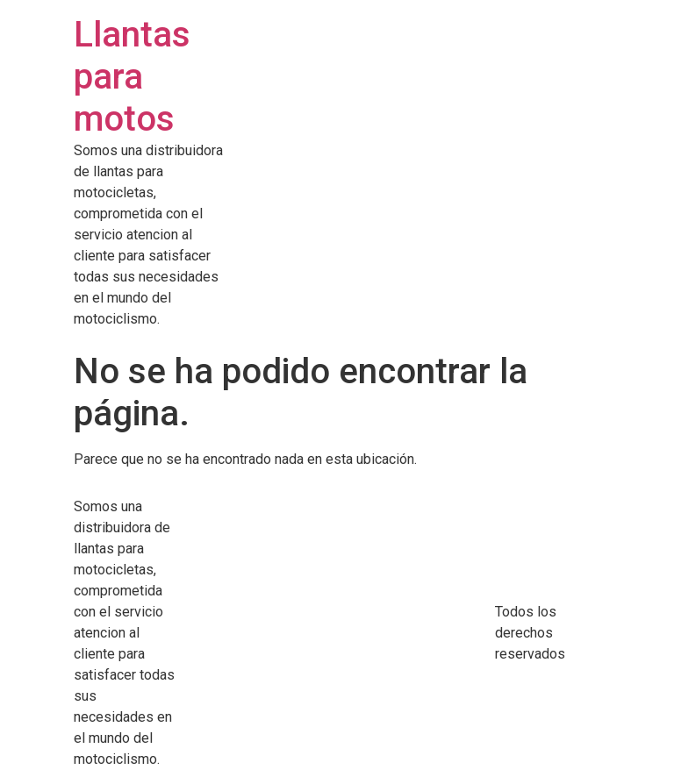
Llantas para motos (132, 77)
